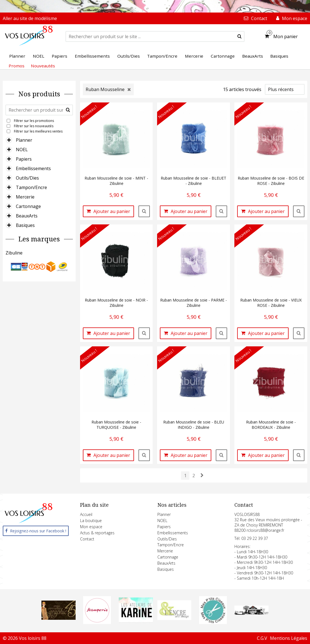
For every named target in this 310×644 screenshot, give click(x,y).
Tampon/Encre (31, 187)
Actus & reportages (97, 533)
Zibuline (14, 253)
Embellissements (33, 168)
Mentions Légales (289, 638)
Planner (24, 140)
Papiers (24, 159)
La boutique (91, 521)
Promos (17, 66)
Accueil (86, 514)
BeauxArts (27, 216)
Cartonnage (28, 206)
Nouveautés (43, 66)
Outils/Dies (27, 178)
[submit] (240, 36)
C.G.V (262, 638)
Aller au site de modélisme (30, 18)
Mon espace (91, 527)
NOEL (22, 150)
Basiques (25, 225)
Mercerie (25, 197)
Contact (87, 539)
